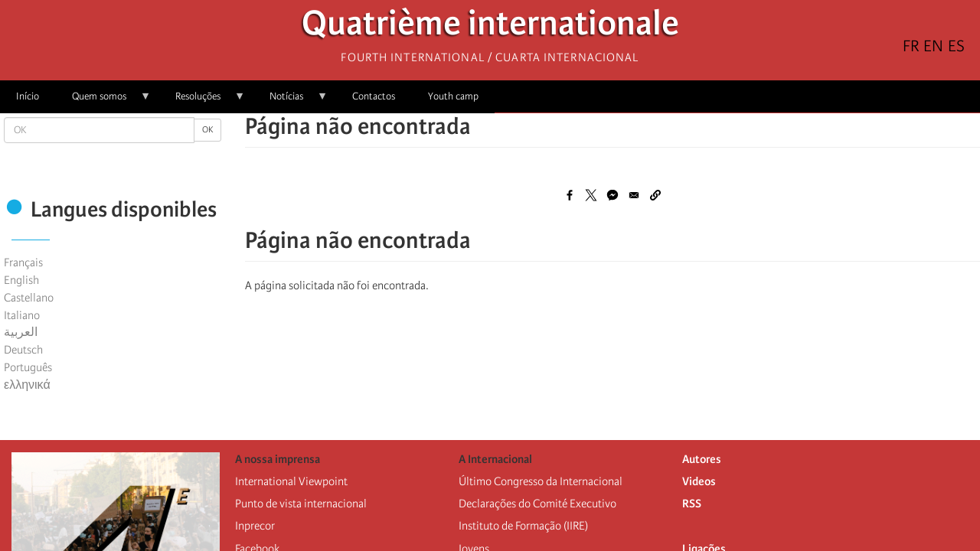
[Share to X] (591, 195)
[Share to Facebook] (570, 195)
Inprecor (255, 526)
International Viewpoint (291, 481)
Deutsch (23, 350)
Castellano (29, 298)
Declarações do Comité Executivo (537, 504)
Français (23, 262)
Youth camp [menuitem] (453, 96)
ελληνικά (27, 385)
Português (28, 367)
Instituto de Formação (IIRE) (523, 526)
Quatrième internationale (490, 27)
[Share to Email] (634, 195)
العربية (21, 332)
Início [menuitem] (28, 96)
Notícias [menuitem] (291, 101)
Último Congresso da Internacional (541, 481)
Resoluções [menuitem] (202, 101)
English (21, 280)
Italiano (22, 315)
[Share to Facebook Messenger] (612, 195)
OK (207, 130)
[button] (655, 195)
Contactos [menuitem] (374, 96)
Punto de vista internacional (301, 504)
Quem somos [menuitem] (103, 101)
